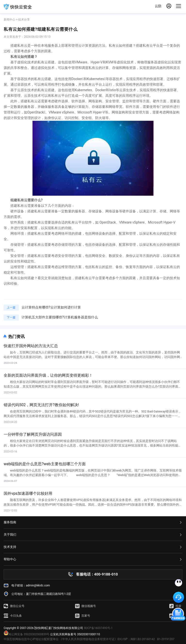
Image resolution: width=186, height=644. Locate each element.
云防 (158, 6)
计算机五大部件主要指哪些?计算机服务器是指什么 (60, 317)
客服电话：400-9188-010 (97, 574)
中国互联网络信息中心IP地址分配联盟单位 (31, 639)
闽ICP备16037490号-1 (98, 628)
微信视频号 (85, 606)
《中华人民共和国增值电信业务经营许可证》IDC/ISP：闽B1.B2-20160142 (107, 639)
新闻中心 (9, 20)
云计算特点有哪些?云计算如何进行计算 (51, 307)
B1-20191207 (166, 639)
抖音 (175, 606)
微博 (175, 616)
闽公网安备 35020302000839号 (27, 634)
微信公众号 (14, 606)
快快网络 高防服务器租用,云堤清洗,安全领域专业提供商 (18, 7)
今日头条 (13, 616)
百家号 (83, 616)
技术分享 (24, 20)
